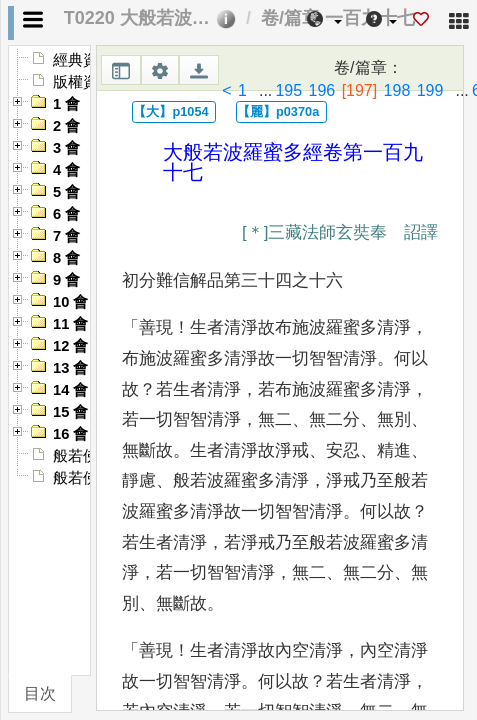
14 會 (70, 390)
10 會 (70, 302)
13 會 (70, 368)
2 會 (66, 126)
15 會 (70, 412)
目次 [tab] (40, 693)
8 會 (66, 258)
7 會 (66, 236)
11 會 (70, 324)
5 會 (66, 192)
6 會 (66, 214)
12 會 (70, 346)
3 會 (66, 148)
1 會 (66, 104)
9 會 (66, 280)
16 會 (70, 434)
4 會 (66, 170)
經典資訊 (83, 60)
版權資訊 (83, 82)
